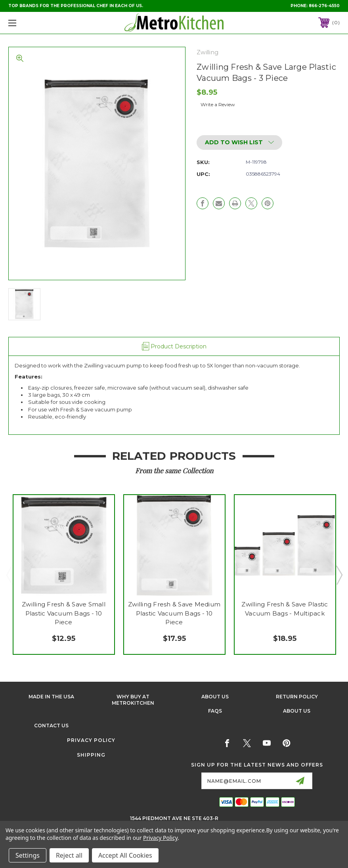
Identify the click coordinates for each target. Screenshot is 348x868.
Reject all (69, 855)
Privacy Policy (91, 740)
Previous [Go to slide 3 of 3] (9, 575)
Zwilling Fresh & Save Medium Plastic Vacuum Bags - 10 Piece (174, 613)
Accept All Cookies (125, 855)
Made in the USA (51, 697)
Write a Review (218, 104)
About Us (215, 697)
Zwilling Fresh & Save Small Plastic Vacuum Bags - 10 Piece (64, 613)
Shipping (91, 755)
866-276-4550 (324, 6)
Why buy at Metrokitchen (133, 700)
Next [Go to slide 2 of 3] (339, 575)
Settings (28, 855)
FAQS (215, 711)
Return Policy (297, 697)
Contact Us (51, 726)
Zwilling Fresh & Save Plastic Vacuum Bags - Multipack (285, 609)
